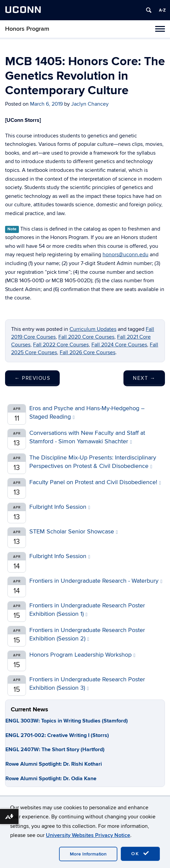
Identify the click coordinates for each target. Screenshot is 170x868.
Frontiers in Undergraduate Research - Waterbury (96, 581)
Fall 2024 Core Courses (119, 345)
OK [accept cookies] (140, 853)
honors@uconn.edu (125, 255)
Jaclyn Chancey (90, 104)
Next (144, 378)
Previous (32, 378)
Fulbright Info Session (60, 507)
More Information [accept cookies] (88, 854)
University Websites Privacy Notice (88, 835)
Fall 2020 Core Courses (86, 337)
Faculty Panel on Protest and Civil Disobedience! (95, 482)
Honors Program (27, 29)
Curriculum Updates (93, 329)
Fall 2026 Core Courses (88, 352)
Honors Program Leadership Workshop (82, 655)
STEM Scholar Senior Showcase (74, 532)
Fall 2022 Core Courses (61, 345)
